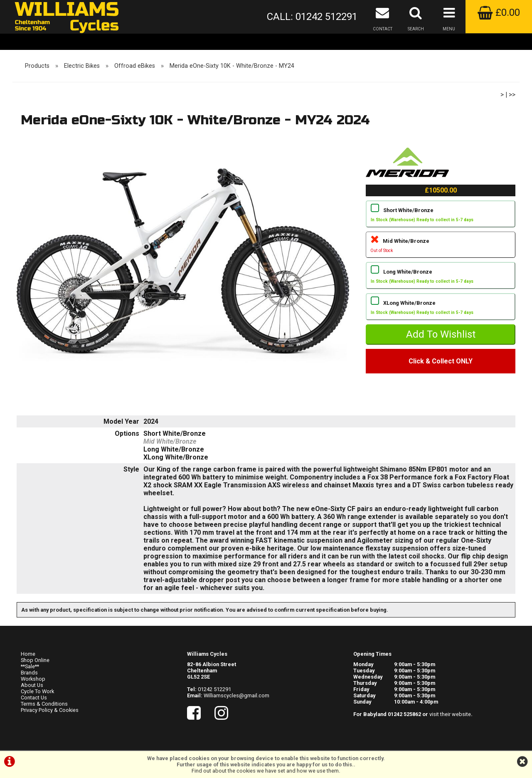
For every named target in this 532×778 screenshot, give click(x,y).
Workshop (33, 679)
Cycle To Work (37, 691)
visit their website (450, 714)
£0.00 (499, 12)
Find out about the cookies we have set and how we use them (265, 771)
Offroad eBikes (135, 66)
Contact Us (34, 698)
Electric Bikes (82, 66)
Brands (29, 673)
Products (37, 66)
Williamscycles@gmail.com (236, 695)
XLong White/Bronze (441, 309)
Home (28, 654)
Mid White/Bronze (441, 247)
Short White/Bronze (441, 216)
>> (512, 95)
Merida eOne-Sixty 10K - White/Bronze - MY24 (232, 66)
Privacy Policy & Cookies (50, 710)
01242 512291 (214, 689)
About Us (32, 685)
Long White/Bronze (441, 277)
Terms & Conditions (44, 704)
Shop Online (35, 660)
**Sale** (30, 666)
